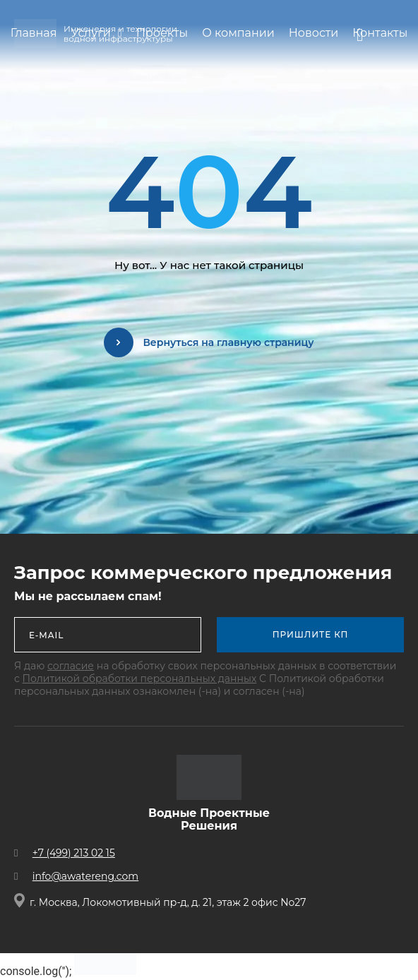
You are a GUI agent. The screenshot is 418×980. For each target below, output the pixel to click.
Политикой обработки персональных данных (140, 679)
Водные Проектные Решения (209, 819)
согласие (71, 666)
